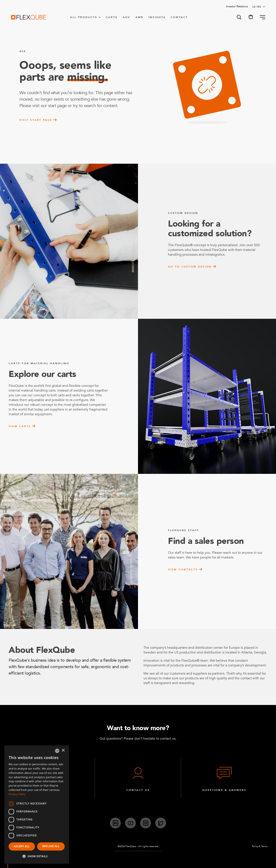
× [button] (63, 751)
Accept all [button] (22, 846)
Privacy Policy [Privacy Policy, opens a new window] (17, 794)
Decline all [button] (51, 846)
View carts (20, 426)
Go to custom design (190, 267)
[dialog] (37, 805)
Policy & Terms (260, 846)
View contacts (183, 569)
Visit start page (36, 120)
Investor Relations (237, 6)
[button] (239, 17)
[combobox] (57, 751)
